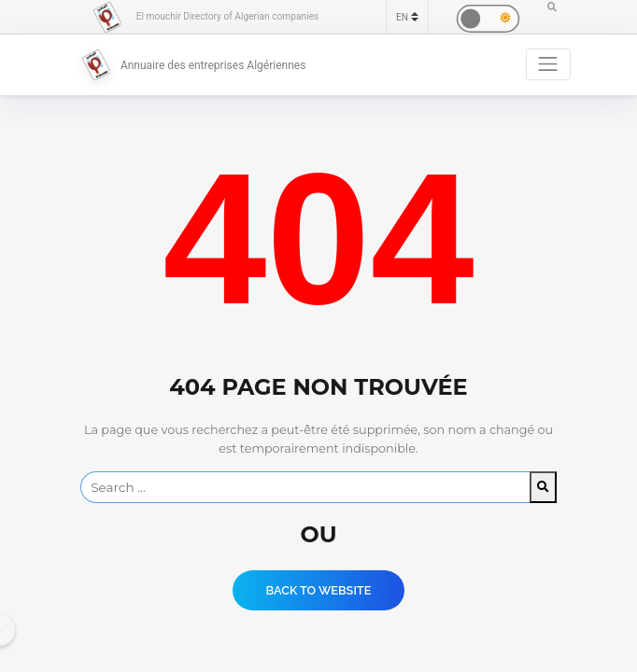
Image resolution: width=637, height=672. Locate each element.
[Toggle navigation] (548, 64)
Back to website (319, 590)
